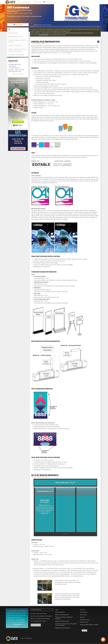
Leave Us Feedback (18, 74)
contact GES (61, 53)
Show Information (13, 33)
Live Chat (83, 610)
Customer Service (85, 620)
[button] (103, 640)
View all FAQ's (36, 625)
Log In (18, 2)
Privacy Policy (84, 612)
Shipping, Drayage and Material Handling (17, 41)
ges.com (82, 617)
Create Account (27, 2)
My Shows (29, 638)
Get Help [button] (47, 2)
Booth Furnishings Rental (16, 37)
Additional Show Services (16, 46)
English (84, 630)
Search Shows (37, 2)
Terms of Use (83, 615)
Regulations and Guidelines (16, 55)
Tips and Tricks (84, 622)
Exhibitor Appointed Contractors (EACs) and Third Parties (18, 50)
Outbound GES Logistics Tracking (89, 625)
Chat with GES (43, 35)
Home (57, 610)
